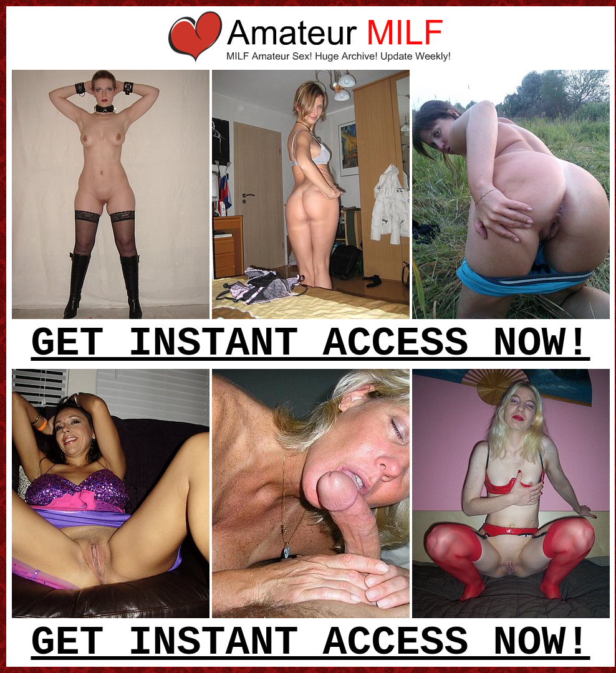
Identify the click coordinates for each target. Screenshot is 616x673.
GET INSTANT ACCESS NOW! (310, 344)
